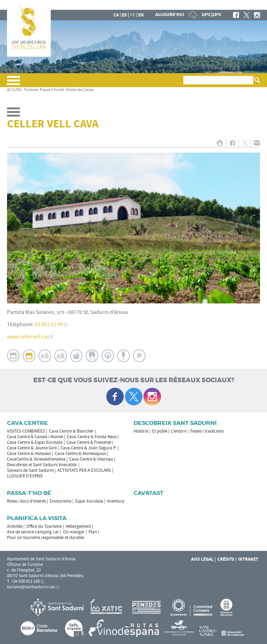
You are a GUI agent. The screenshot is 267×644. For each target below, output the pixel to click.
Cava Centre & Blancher (71, 431)
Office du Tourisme (44, 526)
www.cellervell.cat (28, 337)
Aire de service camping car (33, 532)
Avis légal (202, 559)
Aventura (116, 501)
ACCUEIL (15, 90)
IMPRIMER (220, 143)
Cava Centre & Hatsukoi (29, 454)
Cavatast (149, 493)
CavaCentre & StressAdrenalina (36, 459)
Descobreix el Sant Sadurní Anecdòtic (42, 465)
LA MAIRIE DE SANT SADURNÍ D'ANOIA (214, 5)
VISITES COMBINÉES (26, 431)
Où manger (74, 532)
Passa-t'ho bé (52, 90)
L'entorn (179, 431)
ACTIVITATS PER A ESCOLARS (84, 470)
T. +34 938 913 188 (23, 581)
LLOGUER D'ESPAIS (25, 476)
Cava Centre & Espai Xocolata (35, 442)
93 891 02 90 (49, 324)
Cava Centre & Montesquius (80, 454)
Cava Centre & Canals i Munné (35, 437)
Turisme (31, 90)
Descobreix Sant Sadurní (175, 423)
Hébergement (78, 526)
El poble (160, 431)
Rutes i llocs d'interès (26, 501)
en (141, 15)
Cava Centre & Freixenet (89, 442)
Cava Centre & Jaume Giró (32, 448)
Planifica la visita (37, 518)
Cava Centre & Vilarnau (91, 459)
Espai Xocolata (89, 501)
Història (141, 431)
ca (116, 15)
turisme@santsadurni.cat (31, 587)
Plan (93, 532)
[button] (13, 83)
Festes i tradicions (207, 431)
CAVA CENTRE (27, 423)
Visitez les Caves (80, 90)
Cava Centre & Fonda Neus (92, 437)
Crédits (226, 559)
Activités (15, 526)
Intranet (248, 559)
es (124, 15)
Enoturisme (61, 501)
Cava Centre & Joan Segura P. (89, 448)
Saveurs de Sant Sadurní (30, 470)
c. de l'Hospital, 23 (24, 570)
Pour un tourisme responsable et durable (45, 538)
